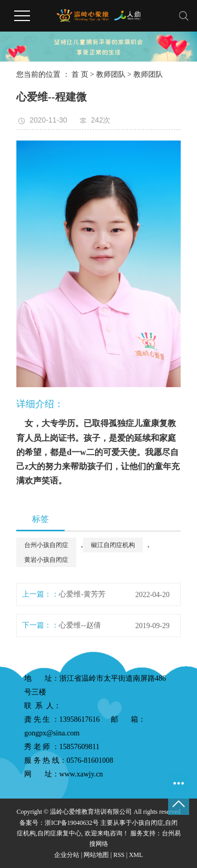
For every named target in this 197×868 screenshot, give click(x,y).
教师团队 (111, 74)
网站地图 (96, 855)
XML (136, 855)
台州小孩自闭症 (46, 545)
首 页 (80, 74)
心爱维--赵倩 (80, 625)
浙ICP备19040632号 (72, 823)
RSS (119, 855)
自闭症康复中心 (59, 833)
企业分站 (67, 855)
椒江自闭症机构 (113, 545)
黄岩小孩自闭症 (46, 560)
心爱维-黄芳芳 (82, 594)
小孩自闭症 (148, 823)
